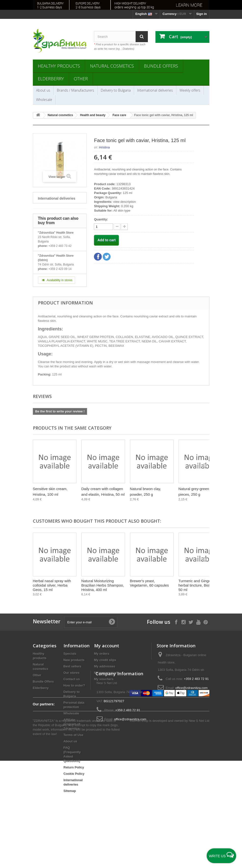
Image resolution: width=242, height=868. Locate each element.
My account (107, 646)
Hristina (104, 147)
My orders (102, 654)
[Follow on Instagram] (184, 622)
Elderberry (51, 79)
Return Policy (74, 767)
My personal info (107, 673)
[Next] (204, 465)
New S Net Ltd (199, 828)
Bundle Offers (161, 66)
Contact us (72, 679)
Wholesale (44, 100)
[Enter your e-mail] (91, 622)
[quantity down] (124, 227)
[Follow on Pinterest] (206, 622)
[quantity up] (117, 227)
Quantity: (101, 219)
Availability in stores (57, 280)
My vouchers (104, 679)
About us (43, 90)
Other (81, 79)
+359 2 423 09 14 (60, 269)
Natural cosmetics (112, 66)
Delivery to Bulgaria (116, 90)
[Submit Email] (112, 622)
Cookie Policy (74, 774)
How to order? (74, 685)
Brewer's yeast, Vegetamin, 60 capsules (149, 583)
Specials (70, 654)
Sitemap (70, 791)
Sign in (201, 14)
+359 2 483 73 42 (60, 246)
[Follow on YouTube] (198, 622)
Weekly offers (190, 90)
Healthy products (59, 66)
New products (74, 660)
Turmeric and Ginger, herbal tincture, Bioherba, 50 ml (199, 585)
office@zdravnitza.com (191, 688)
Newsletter (47, 621)
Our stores (72, 673)
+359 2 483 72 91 (196, 679)
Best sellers (72, 666)
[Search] (142, 37)
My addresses (105, 666)
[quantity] (103, 227)
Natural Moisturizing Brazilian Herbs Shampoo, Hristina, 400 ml (103, 585)
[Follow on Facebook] (176, 622)
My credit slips (105, 660)
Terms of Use (73, 735)
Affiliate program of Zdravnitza (72, 724)
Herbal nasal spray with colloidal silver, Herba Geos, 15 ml (52, 585)
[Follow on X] (191, 622)
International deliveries (155, 90)
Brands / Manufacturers (76, 90)
